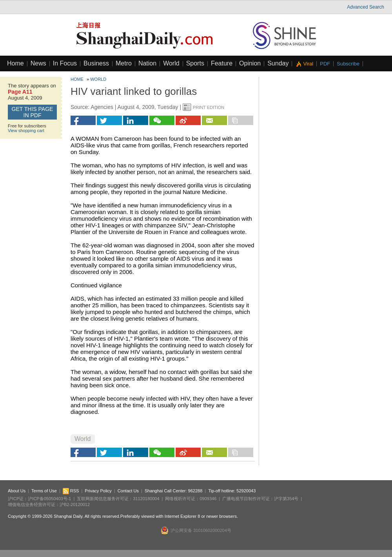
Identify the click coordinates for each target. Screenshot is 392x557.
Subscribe (348, 64)
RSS (71, 491)
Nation (147, 63)
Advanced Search (366, 7)
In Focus (65, 63)
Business (96, 63)
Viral (308, 64)
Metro (124, 63)
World (171, 63)
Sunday (278, 63)
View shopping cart (26, 131)
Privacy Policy (98, 491)
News (38, 63)
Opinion (250, 63)
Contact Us (128, 491)
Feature (222, 63)
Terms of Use (44, 491)
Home (15, 63)
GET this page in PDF (33, 112)
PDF (325, 64)
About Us (17, 491)
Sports (195, 63)
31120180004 (146, 499)
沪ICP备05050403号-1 (49, 499)
